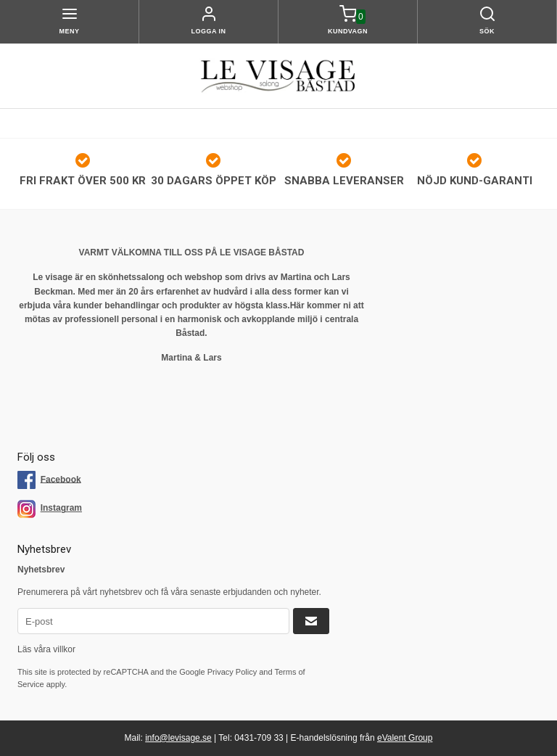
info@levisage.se (178, 738)
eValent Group (405, 738)
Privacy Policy (232, 672)
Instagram (61, 508)
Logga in (209, 31)
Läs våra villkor (46, 649)
